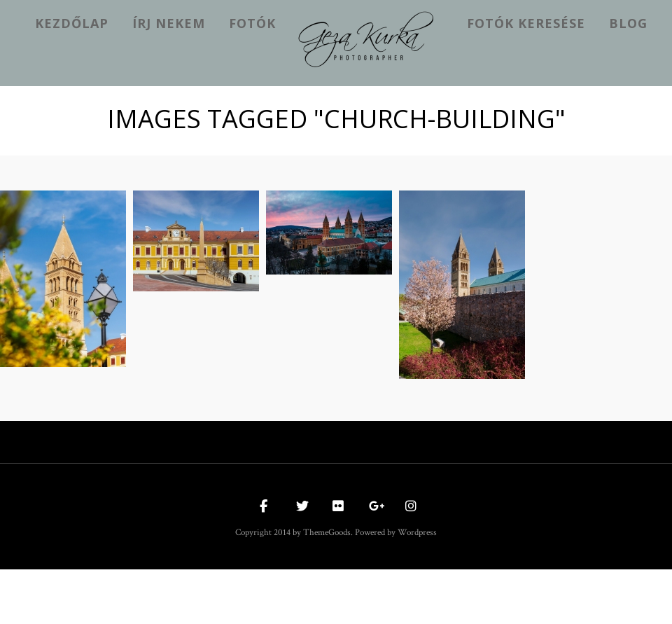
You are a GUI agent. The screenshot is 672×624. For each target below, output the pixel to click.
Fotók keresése (526, 23)
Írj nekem (169, 23)
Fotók (252, 23)
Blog (628, 23)
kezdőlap (72, 23)
